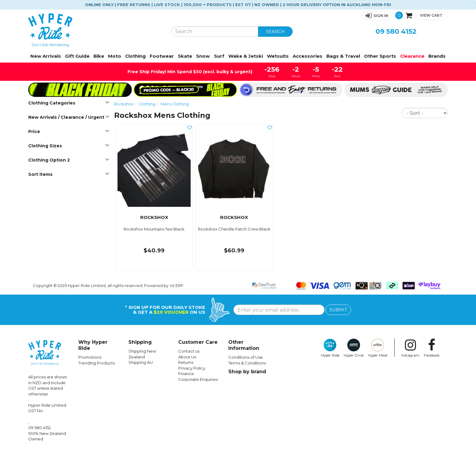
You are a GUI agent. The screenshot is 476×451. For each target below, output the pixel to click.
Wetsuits (278, 56)
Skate (185, 56)
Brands (437, 56)
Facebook (432, 348)
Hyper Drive (354, 348)
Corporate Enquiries (198, 379)
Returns (186, 362)
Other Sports (380, 56)
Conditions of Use (246, 357)
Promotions (90, 357)
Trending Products (97, 363)
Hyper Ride (330, 348)
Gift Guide (77, 56)
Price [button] (69, 131)
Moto (115, 56)
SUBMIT (338, 310)
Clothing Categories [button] (69, 103)
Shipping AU (141, 362)
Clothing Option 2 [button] (69, 160)
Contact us (189, 351)
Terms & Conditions (247, 363)
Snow (203, 56)
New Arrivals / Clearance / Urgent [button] (69, 117)
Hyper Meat (378, 348)
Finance (186, 374)
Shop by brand (247, 372)
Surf (219, 56)
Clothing (135, 56)
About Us (187, 357)
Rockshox (124, 104)
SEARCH (275, 32)
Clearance (412, 56)
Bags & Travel (343, 56)
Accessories (308, 56)
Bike (99, 56)
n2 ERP (177, 285)
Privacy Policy (192, 368)
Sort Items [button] (69, 174)
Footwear (162, 56)
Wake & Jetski (246, 56)
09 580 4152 (396, 31)
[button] (377, 16)
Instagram (410, 348)
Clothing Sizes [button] (69, 146)
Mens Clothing (175, 104)
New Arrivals (46, 56)
